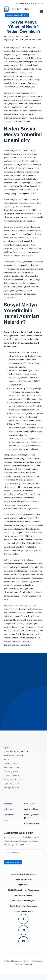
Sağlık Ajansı (23, 885)
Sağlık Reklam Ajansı (23, 895)
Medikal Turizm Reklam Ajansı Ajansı (23, 890)
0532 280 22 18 (38, 3)
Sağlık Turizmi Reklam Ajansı (23, 874)
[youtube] (23, 941)
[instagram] (23, 930)
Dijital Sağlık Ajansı (23, 879)
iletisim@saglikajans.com (24, 3)
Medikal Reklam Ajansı (23, 911)
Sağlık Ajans (28, 964)
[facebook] (23, 919)
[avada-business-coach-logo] (17, 7)
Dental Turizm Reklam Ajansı (23, 901)
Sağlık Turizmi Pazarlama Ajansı (23, 906)
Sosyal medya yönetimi (13, 515)
